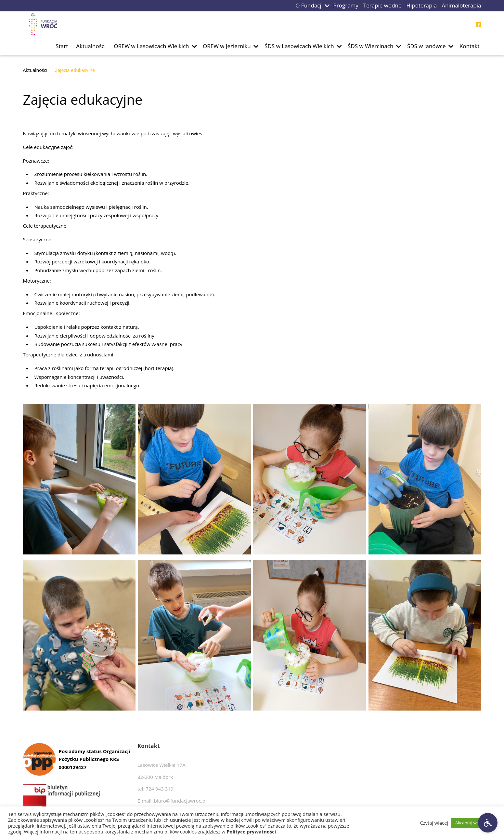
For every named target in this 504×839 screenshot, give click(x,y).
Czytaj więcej (434, 823)
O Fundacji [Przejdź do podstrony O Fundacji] (309, 5)
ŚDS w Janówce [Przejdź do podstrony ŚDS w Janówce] (426, 46)
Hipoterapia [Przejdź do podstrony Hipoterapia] (422, 5)
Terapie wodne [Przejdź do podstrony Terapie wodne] (382, 5)
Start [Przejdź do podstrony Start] (62, 46)
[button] (327, 6)
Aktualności (35, 70)
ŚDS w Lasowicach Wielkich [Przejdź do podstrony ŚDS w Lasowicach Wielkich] (299, 46)
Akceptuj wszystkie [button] (474, 823)
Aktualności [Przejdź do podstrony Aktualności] (91, 46)
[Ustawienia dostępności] (488, 823)
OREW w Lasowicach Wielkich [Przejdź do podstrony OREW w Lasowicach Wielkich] (151, 46)
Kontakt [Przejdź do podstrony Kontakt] (470, 46)
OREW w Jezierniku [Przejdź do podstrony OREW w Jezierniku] (227, 46)
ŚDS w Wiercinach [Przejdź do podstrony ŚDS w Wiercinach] (370, 46)
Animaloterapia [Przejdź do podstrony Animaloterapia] (461, 5)
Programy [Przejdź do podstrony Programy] (346, 5)
